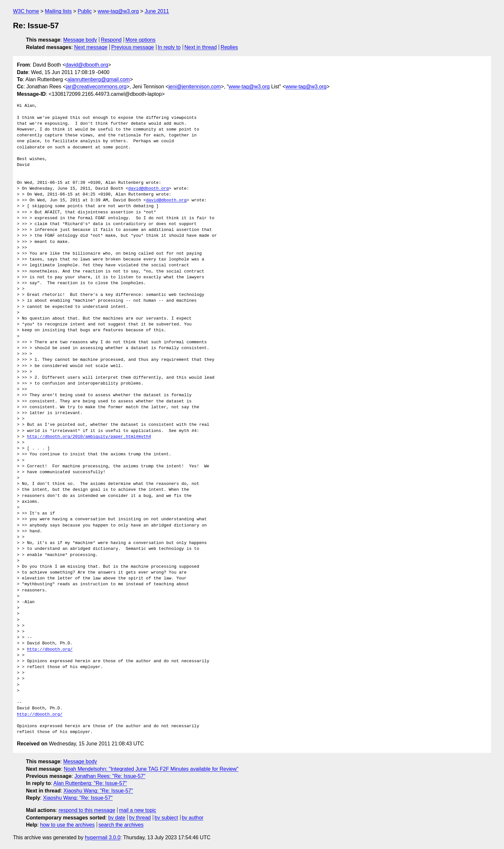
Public (85, 11)
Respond (111, 40)
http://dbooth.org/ (50, 650)
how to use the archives (68, 825)
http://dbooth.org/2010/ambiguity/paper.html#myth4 (89, 437)
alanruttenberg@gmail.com (99, 79)
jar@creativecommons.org (96, 87)
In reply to (169, 47)
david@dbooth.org (87, 65)
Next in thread (201, 47)
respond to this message (87, 810)
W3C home (26, 11)
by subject (166, 818)
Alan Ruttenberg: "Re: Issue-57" (90, 783)
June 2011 (157, 11)
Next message (91, 47)
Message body (80, 40)
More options (141, 40)
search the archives (121, 825)
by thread (140, 818)
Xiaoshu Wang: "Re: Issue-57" (98, 791)
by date (117, 818)
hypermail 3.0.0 (102, 837)
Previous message (133, 47)
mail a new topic (138, 810)
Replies (229, 47)
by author (193, 818)
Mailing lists (58, 11)
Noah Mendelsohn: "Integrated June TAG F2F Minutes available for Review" (151, 769)
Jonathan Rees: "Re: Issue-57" (110, 776)
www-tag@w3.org (118, 11)
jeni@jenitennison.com (195, 87)
